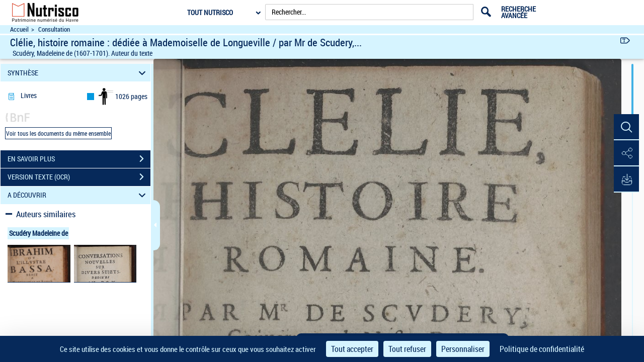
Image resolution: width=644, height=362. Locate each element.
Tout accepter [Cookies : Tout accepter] (352, 349)
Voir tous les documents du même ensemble (58, 133)
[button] (626, 127)
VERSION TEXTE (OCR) (79, 177)
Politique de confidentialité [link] (542, 349)
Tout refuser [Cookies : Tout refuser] (407, 349)
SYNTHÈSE (78, 73)
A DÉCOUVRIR (78, 195)
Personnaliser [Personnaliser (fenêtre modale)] (463, 349)
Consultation (54, 29)
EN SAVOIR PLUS (79, 159)
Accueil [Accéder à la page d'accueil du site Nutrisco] (19, 29)
